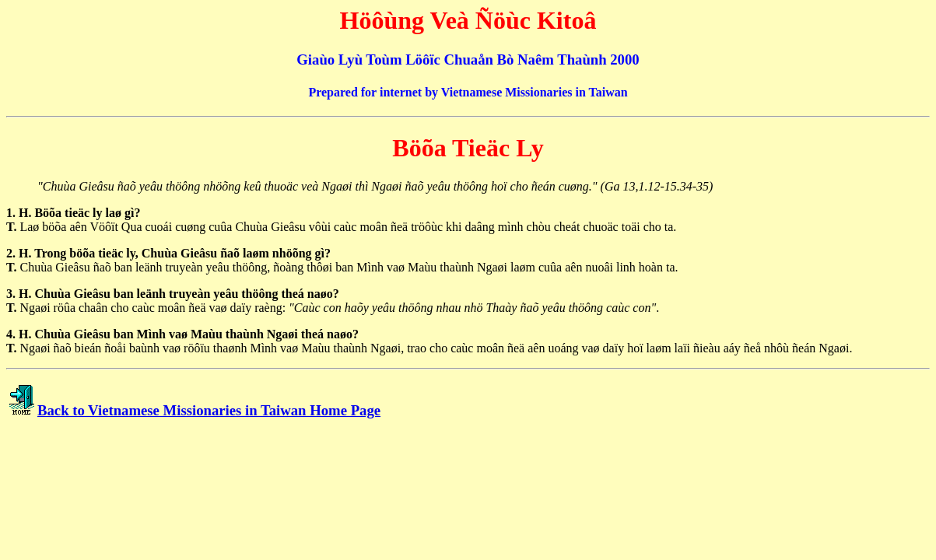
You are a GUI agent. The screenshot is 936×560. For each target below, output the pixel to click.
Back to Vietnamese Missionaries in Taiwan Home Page (209, 410)
